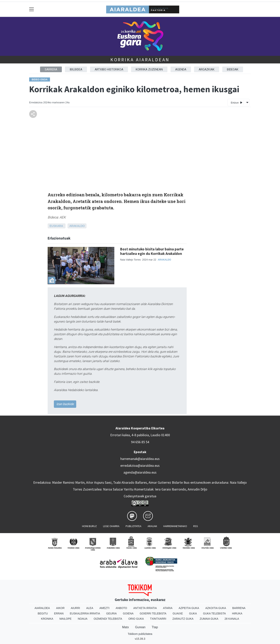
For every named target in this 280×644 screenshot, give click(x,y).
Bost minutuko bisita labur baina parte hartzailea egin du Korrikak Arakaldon (152, 251)
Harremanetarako (175, 526)
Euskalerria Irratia (85, 613)
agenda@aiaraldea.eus (140, 472)
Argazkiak (207, 69)
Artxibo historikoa (109, 69)
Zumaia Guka (209, 619)
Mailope (66, 619)
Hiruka (237, 613)
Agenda (181, 69)
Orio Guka (136, 619)
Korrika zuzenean (149, 69)
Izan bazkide (65, 404)
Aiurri (75, 608)
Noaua (83, 619)
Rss (196, 526)
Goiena (128, 613)
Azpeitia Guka (189, 608)
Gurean (140, 627)
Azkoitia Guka (216, 608)
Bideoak (233, 69)
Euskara (56, 226)
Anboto (121, 608)
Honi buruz (89, 526)
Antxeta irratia (145, 608)
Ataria (168, 608)
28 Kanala (232, 619)
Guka (193, 613)
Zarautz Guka (183, 619)
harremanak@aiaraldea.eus (140, 459)
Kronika (47, 619)
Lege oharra (111, 526)
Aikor (60, 608)
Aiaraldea (42, 608)
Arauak (152, 526)
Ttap (155, 627)
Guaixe (178, 613)
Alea (90, 608)
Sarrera (51, 69)
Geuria (111, 613)
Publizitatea (133, 526)
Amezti (104, 608)
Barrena (239, 608)
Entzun (237, 102)
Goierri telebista (153, 613)
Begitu (43, 613)
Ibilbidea (76, 69)
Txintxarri (158, 619)
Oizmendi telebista (108, 619)
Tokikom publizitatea (140, 634)
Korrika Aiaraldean (140, 60)
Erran (59, 613)
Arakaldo (77, 226)
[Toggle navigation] (32, 9)
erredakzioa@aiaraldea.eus (140, 466)
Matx (126, 627)
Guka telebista (214, 613)
